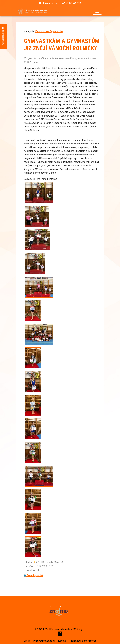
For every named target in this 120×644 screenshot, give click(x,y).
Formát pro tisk (34, 575)
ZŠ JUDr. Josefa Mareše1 (50, 562)
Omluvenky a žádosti (44, 641)
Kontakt (62, 641)
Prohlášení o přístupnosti (83, 641)
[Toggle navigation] (97, 11)
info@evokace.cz (48, 3)
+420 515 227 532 (72, 3)
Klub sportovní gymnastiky (49, 31)
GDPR (27, 641)
